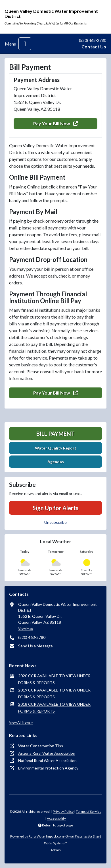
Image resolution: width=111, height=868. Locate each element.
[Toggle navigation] (25, 44)
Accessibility (56, 818)
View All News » (21, 722)
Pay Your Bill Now (55, 123)
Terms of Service (89, 811)
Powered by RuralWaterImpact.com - (56, 840)
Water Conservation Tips (41, 746)
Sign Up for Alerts (55, 508)
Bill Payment (55, 434)
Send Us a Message (35, 646)
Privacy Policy (63, 811)
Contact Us (94, 47)
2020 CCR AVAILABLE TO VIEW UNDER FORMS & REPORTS (54, 679)
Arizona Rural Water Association (47, 753)
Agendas (56, 462)
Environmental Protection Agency (48, 768)
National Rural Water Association (47, 761)
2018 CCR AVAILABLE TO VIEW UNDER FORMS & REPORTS (54, 708)
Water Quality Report (56, 448)
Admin (56, 850)
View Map (26, 628)
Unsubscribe (55, 522)
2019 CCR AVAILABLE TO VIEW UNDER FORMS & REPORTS (54, 693)
